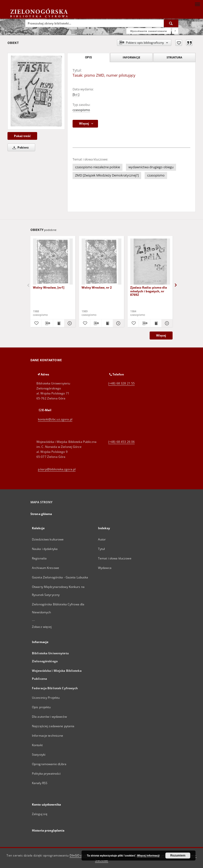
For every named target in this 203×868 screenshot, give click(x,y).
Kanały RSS (40, 783)
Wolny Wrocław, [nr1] (49, 287)
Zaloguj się (40, 814)
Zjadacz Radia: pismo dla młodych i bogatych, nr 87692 (149, 291)
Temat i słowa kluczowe (115, 558)
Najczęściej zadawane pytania (53, 726)
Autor (102, 539)
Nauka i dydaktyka (45, 549)
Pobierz (20, 147)
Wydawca (105, 568)
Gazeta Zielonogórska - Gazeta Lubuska (60, 577)
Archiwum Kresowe (46, 568)
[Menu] (197, 4)
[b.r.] (76, 94)
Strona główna (41, 514)
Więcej (161, 335)
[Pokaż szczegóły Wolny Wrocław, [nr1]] (69, 323)
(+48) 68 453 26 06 (121, 442)
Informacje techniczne (48, 736)
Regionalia (39, 558)
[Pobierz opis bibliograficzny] (47, 323)
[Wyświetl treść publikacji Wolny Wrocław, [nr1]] (59, 323)
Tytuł (101, 549)
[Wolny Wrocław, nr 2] (101, 262)
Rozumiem (178, 856)
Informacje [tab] (131, 57)
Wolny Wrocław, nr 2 (97, 287)
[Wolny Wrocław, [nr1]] (53, 262)
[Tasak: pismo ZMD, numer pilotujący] (36, 91)
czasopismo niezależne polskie (98, 167)
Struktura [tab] (174, 57)
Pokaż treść (22, 136)
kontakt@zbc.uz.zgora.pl (55, 419)
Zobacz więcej (42, 627)
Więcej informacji (148, 856)
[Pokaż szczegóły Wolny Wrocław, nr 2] (118, 323)
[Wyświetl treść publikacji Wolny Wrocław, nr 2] (107, 323)
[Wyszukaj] (171, 23)
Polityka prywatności (46, 774)
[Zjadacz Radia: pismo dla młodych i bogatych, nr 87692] (150, 262)
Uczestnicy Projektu (46, 698)
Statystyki (39, 755)
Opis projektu (41, 707)
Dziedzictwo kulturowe (48, 539)
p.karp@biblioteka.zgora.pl (57, 469)
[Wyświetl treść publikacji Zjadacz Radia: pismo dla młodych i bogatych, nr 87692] (156, 323)
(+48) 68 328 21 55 (121, 383)
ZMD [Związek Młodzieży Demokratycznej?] (107, 175)
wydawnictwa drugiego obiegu (151, 167)
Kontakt (37, 745)
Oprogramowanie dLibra (49, 764)
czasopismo (81, 110)
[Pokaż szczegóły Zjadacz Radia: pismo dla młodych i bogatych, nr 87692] (166, 323)
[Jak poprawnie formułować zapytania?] (175, 31)
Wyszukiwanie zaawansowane (149, 31)
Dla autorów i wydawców (49, 717)
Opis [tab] (88, 57)
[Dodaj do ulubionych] (179, 43)
